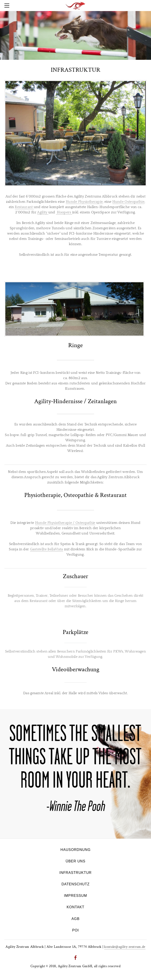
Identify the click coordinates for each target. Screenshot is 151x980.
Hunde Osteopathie (128, 202)
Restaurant (24, 207)
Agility (43, 212)
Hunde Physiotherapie (84, 202)
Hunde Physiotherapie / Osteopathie (65, 523)
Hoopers (64, 212)
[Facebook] (75, 958)
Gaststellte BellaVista (47, 549)
